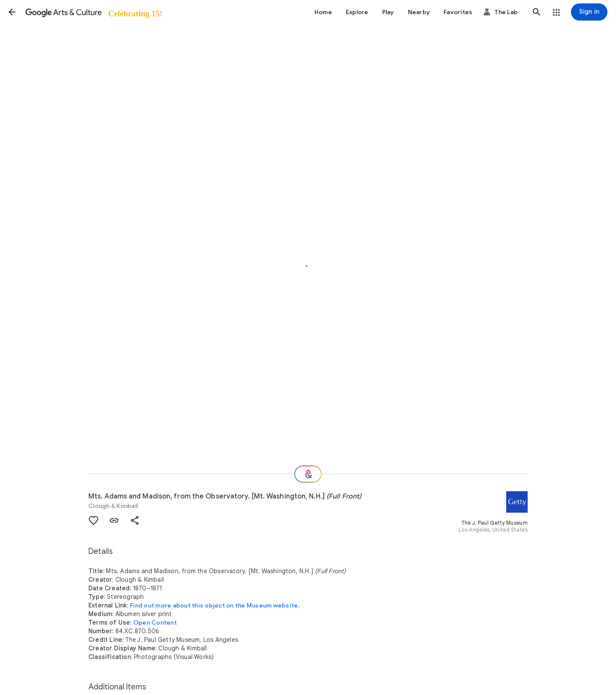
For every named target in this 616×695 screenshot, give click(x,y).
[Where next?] (308, 474)
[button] (12, 12)
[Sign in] (589, 12)
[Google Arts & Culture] (93, 12)
